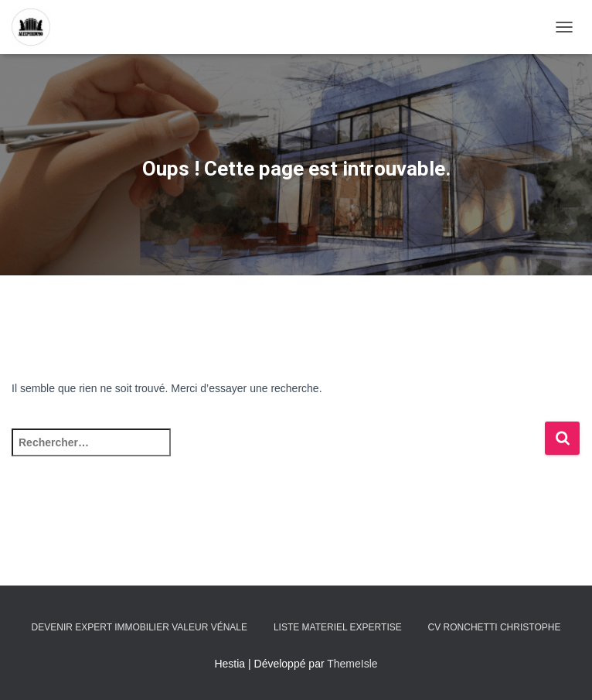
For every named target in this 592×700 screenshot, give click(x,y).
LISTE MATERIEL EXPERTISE (338, 627)
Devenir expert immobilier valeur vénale (139, 627)
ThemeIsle (352, 664)
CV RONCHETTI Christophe (495, 627)
